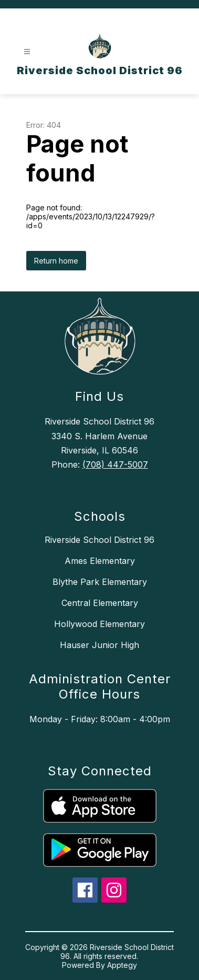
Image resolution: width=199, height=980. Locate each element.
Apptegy (122, 965)
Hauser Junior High (99, 645)
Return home (56, 261)
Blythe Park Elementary (100, 582)
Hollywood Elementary (99, 624)
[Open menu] (27, 52)
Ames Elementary (100, 561)
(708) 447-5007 (115, 464)
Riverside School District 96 (99, 540)
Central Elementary (100, 603)
